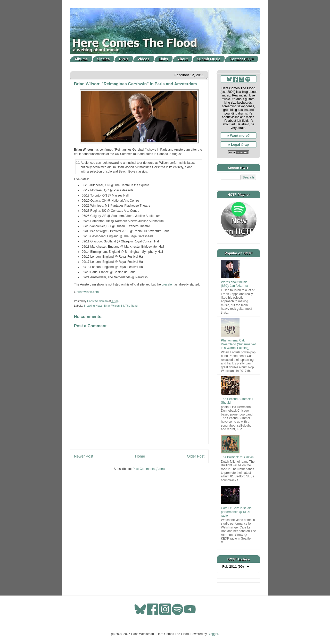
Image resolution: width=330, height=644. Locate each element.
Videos (144, 59)
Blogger (213, 634)
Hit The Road (129, 306)
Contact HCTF (241, 59)
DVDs (124, 59)
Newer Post (84, 456)
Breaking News (93, 306)
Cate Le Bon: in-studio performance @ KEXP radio (236, 512)
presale (167, 284)
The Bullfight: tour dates (237, 457)
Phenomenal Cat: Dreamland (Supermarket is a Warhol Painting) (238, 344)
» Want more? (238, 136)
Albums (81, 59)
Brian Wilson (112, 306)
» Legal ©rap (238, 145)
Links (163, 59)
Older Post (196, 456)
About (183, 59)
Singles (103, 59)
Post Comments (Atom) (149, 469)
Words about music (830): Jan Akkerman (235, 284)
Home (140, 456)
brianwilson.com (88, 292)
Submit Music (209, 59)
